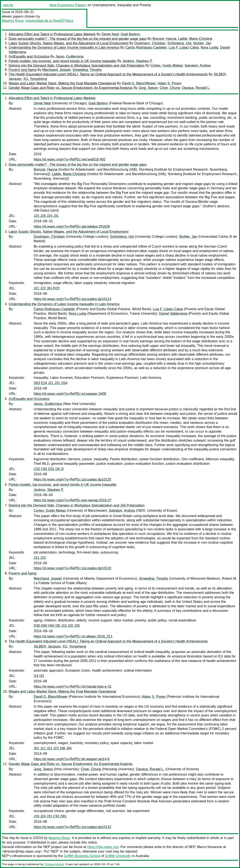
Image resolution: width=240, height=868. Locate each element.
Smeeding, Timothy (87, 70)
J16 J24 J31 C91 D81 (50, 816)
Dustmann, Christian (150, 43)
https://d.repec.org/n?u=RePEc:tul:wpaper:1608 (70, 394)
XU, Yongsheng (35, 79)
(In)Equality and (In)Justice (29, 56)
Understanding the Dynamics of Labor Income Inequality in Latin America (64, 47)
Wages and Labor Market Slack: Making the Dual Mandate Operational (62, 83)
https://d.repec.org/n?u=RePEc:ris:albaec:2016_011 (73, 636)
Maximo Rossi (13, 21)
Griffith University (118, 856)
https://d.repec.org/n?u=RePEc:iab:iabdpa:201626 (72, 226)
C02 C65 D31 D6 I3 (49, 469)
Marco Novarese (209, 847)
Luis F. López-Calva (184, 47)
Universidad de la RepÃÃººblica (49, 21)
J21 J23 (40, 558)
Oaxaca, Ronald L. (196, 88)
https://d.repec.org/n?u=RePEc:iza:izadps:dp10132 (72, 827)
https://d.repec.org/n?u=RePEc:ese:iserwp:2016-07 (73, 500)
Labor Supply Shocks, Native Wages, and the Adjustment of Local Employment (69, 43)
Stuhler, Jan (202, 43)
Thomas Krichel (54, 864)
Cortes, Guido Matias (166, 65)
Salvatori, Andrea (198, 65)
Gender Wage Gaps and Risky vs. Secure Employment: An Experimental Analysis (71, 88)
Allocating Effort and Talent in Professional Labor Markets (52, 34)
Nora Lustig (210, 47)
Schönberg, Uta (179, 43)
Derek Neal (110, 34)
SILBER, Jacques (47, 646)
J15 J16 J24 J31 (46, 216)
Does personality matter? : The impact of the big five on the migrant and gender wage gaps (78, 39)
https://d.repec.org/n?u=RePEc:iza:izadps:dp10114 (72, 299)
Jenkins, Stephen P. (137, 61)
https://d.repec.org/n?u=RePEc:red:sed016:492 (70, 159)
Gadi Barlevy (130, 34)
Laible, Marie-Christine (195, 39)
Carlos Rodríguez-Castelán (146, 47)
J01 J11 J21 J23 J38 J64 (53, 748)
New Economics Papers (68, 5)
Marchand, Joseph (56, 70)
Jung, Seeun (148, 88)
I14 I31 (39, 676)
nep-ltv (8, 5)
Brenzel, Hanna (164, 39)
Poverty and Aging (23, 70)
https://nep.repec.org (103, 847)
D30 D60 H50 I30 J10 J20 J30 (57, 626)
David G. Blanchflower (139, 83)
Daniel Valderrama (173, 314)
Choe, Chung (170, 88)
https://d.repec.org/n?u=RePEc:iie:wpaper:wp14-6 (72, 759)
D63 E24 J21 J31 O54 (51, 383)
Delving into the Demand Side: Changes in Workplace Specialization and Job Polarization (77, 65)
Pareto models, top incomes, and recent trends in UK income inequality (63, 61)
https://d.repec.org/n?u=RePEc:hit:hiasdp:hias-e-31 (73, 687)
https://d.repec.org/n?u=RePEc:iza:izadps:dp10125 (72, 479)
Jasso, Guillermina (69, 56)
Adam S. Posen (170, 83)
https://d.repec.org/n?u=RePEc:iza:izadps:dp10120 (72, 568)
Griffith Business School (82, 856)
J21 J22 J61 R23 (47, 288)
